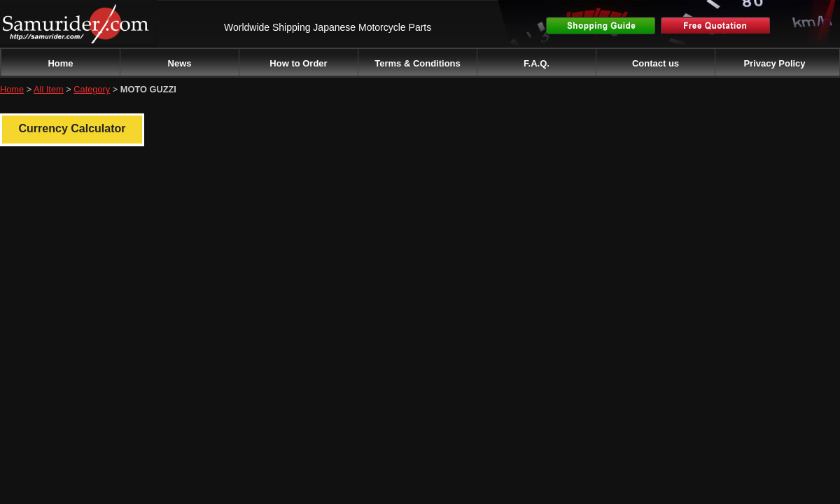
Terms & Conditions (418, 63)
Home (60, 63)
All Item (49, 89)
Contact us (656, 63)
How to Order (298, 63)
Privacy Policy (774, 63)
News (180, 63)
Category (92, 89)
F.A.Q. (537, 63)
